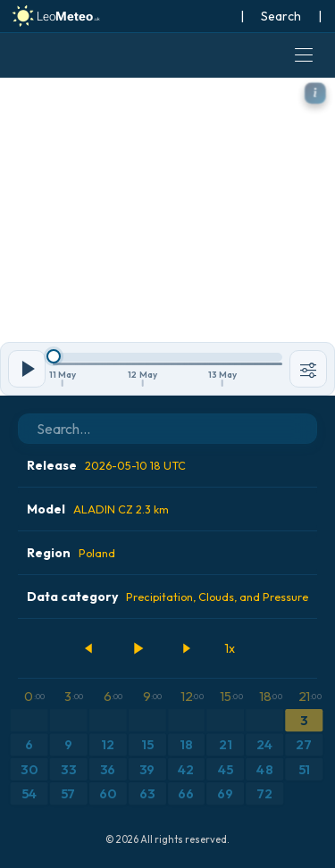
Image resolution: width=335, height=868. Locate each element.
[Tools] (308, 369)
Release (106, 465)
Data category (167, 597)
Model (98, 509)
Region (71, 553)
